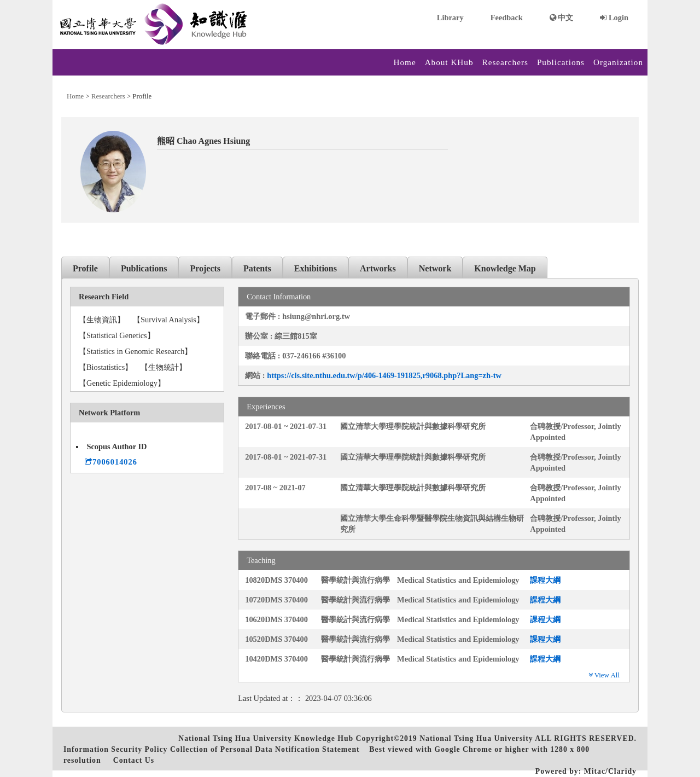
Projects (205, 268)
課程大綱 (545, 580)
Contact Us (134, 760)
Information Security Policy (115, 749)
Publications (561, 62)
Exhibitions (316, 268)
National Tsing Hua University (476, 738)
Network (435, 268)
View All (604, 675)
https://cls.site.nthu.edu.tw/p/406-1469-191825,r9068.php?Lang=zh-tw (384, 375)
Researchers (505, 62)
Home (405, 62)
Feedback (507, 18)
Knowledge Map (505, 268)
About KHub (449, 62)
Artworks (378, 268)
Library (450, 18)
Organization (618, 62)
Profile (85, 268)
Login (614, 18)
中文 (562, 18)
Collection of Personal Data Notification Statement (265, 749)
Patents (257, 268)
